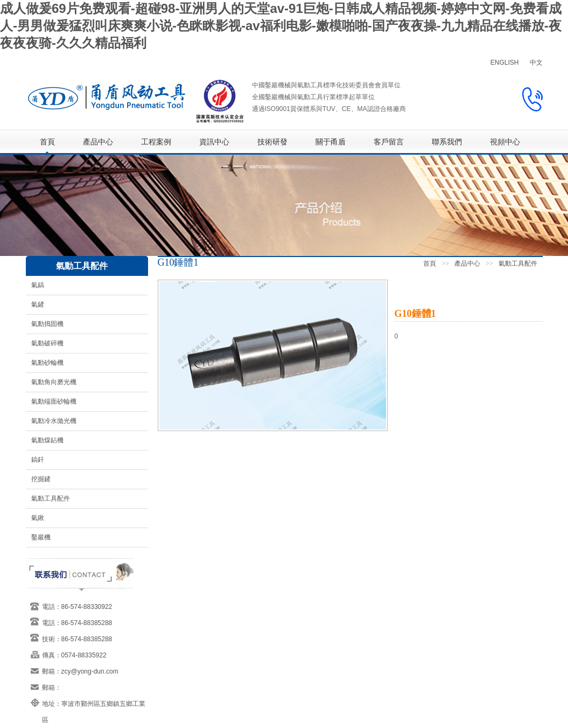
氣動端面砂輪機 (54, 401)
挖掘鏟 (41, 479)
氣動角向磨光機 (54, 382)
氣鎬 (38, 285)
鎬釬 (38, 460)
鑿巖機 (41, 537)
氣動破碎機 (47, 343)
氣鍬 (38, 518)
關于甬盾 (331, 142)
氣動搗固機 (47, 324)
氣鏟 (38, 304)
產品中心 (98, 142)
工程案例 (156, 142)
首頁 (47, 142)
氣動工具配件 (51, 498)
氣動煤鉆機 (47, 440)
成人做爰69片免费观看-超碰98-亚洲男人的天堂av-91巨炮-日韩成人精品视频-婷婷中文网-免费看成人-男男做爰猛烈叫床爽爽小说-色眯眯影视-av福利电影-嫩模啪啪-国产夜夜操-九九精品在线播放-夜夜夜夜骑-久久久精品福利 (281, 26)
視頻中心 (505, 142)
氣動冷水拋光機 (54, 421)
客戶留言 (389, 142)
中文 (536, 63)
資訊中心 (214, 142)
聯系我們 (447, 142)
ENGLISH (505, 63)
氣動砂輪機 (47, 363)
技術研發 (272, 142)
